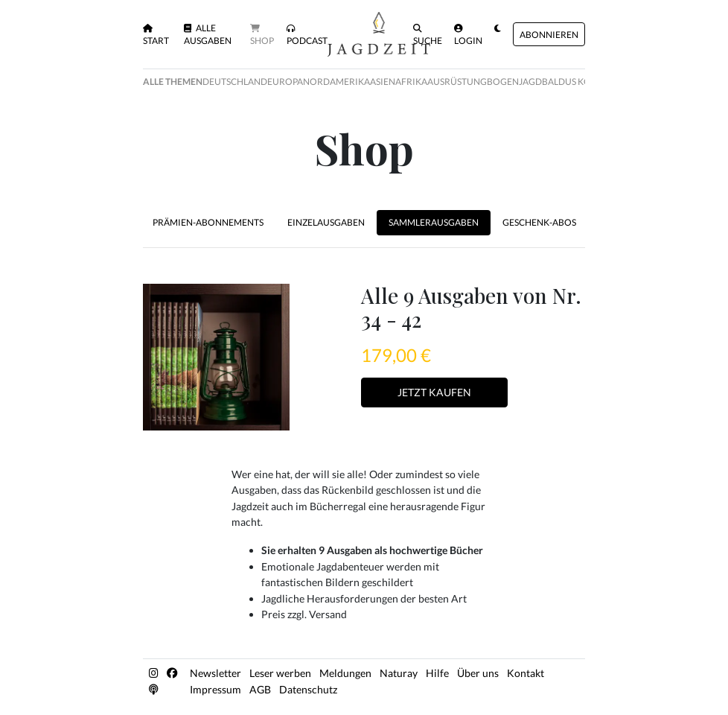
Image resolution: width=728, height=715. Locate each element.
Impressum (215, 689)
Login (468, 35)
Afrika (411, 82)
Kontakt (526, 673)
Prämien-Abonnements (208, 222)
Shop (262, 35)
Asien (383, 82)
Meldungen (345, 673)
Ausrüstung (457, 82)
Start (156, 35)
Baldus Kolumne (582, 82)
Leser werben (280, 673)
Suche (428, 35)
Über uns (478, 673)
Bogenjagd (514, 82)
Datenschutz (308, 689)
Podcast (307, 35)
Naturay (399, 673)
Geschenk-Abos (539, 222)
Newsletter (215, 673)
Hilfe (437, 673)
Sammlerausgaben (434, 222)
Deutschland (235, 82)
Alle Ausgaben (208, 34)
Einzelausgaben (326, 222)
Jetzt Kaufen (434, 392)
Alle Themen (173, 82)
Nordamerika (336, 82)
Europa (285, 82)
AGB (260, 689)
